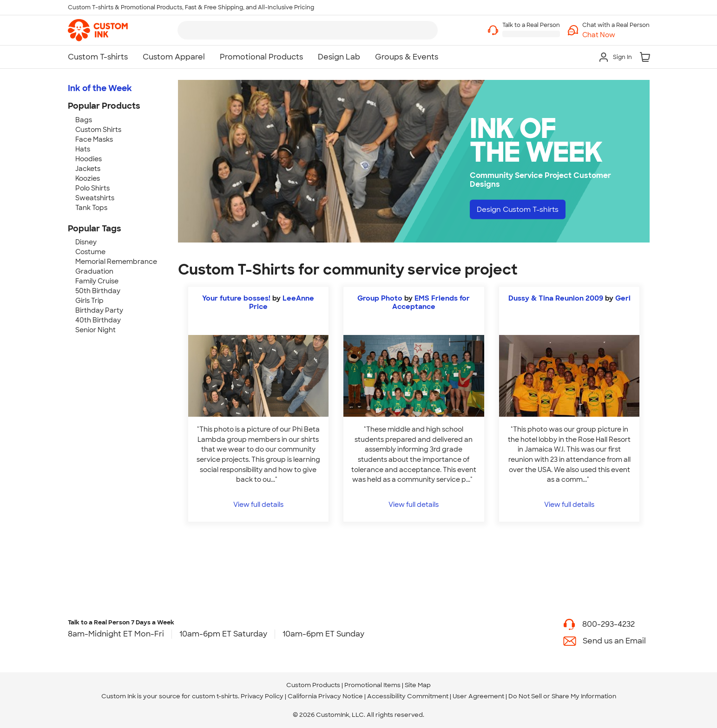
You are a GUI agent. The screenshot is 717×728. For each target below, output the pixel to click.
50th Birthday (98, 291)
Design (521, 210)
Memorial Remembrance (116, 262)
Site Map (418, 685)
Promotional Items (372, 685)
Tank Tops (91, 208)
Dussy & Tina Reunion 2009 (556, 298)
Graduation (94, 271)
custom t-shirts (215, 696)
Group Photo (380, 298)
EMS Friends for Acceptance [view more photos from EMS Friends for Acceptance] (431, 302)
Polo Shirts (92, 188)
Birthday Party (99, 310)
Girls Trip (89, 301)
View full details (258, 504)
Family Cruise (97, 281)
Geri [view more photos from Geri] (623, 298)
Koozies (88, 178)
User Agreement (478, 696)
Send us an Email (614, 641)
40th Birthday (98, 320)
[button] (616, 35)
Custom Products (313, 685)
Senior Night (95, 330)
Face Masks (94, 139)
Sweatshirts (95, 198)
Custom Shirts (98, 130)
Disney (86, 242)
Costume (90, 252)
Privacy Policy (262, 696)
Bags (84, 120)
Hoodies (89, 159)
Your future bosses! (236, 298)
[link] (98, 30)
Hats (83, 149)
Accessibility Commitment (408, 696)
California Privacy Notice (325, 696)
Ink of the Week (100, 88)
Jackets (88, 169)
